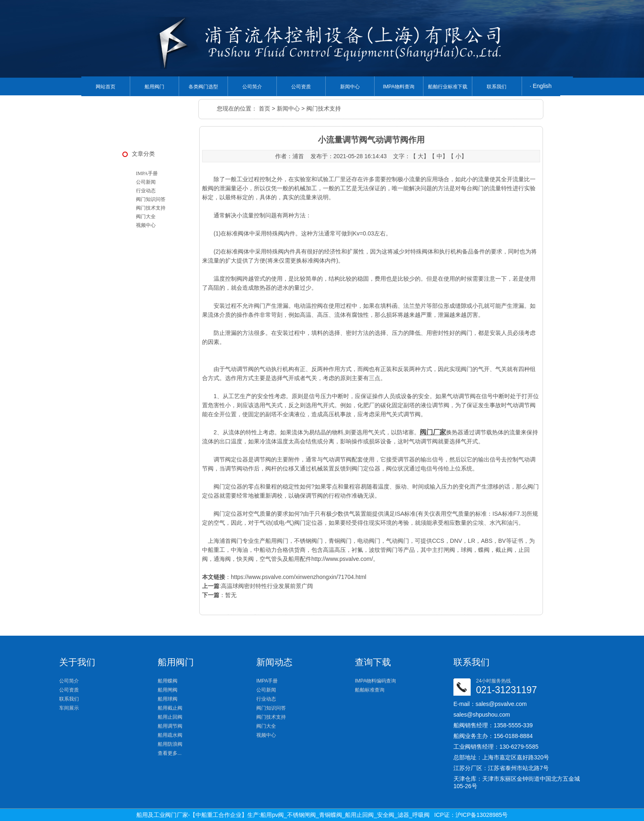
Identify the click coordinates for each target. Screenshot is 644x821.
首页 (264, 108)
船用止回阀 (170, 717)
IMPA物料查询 (398, 87)
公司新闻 (146, 182)
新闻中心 (350, 87)
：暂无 (219, 595)
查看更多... (170, 753)
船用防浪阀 (170, 744)
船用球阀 (168, 699)
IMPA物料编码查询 (375, 681)
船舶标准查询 (370, 690)
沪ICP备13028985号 (482, 815)
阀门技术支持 (324, 108)
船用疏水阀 (170, 735)
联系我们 (497, 87)
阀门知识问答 (151, 199)
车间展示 (69, 708)
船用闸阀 (168, 690)
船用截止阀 (170, 708)
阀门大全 (146, 217)
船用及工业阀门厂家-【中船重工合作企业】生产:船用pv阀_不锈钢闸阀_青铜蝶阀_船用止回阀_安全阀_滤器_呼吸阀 (283, 815)
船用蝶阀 (168, 681)
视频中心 (146, 225)
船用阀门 (154, 87)
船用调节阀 (170, 726)
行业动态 (146, 191)
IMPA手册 (147, 173)
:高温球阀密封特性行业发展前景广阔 (258, 586)
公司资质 (301, 87)
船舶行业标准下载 (448, 87)
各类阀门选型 (203, 87)
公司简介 (252, 87)
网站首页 (106, 87)
